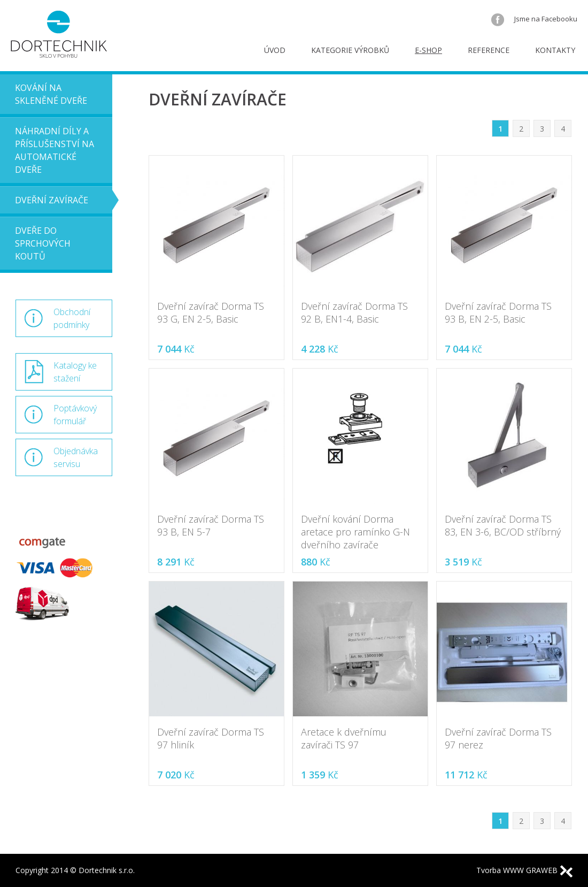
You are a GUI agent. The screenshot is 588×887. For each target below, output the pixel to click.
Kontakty (555, 50)
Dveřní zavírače (52, 200)
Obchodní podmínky (72, 318)
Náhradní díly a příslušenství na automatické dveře (55, 150)
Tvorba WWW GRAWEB (524, 870)
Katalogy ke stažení (75, 372)
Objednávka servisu (76, 457)
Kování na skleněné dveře (51, 94)
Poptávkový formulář (75, 415)
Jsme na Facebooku (534, 19)
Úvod (275, 50)
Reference (489, 50)
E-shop (428, 50)
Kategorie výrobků (350, 50)
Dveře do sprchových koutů (43, 243)
